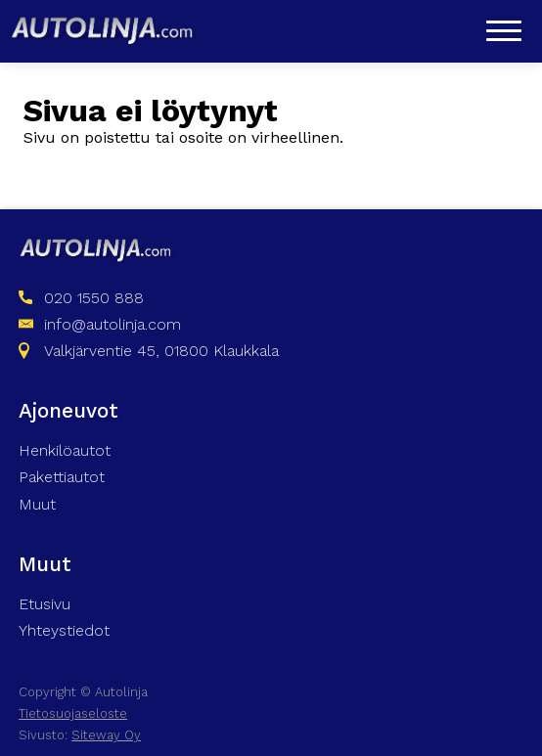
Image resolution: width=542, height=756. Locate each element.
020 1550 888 (94, 298)
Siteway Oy (106, 735)
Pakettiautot (62, 477)
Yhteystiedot (64, 630)
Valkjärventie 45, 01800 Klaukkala (161, 351)
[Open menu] (504, 31)
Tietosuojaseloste (73, 713)
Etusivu (45, 604)
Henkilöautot (65, 450)
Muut (37, 504)
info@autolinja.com (113, 324)
